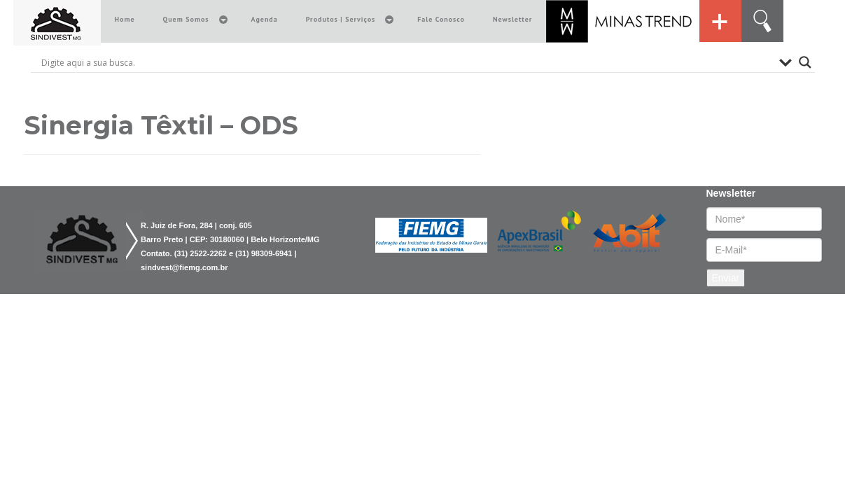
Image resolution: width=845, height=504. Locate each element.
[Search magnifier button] (805, 62)
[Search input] (407, 62)
